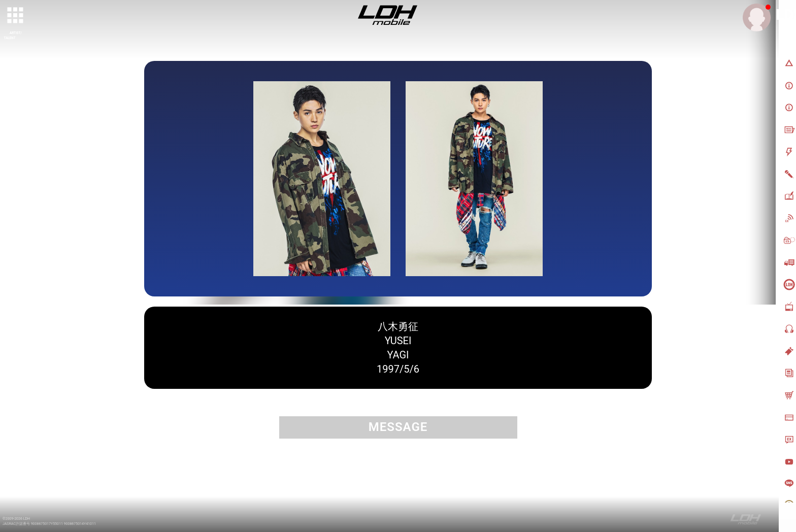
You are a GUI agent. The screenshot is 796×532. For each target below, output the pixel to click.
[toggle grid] (16, 16)
